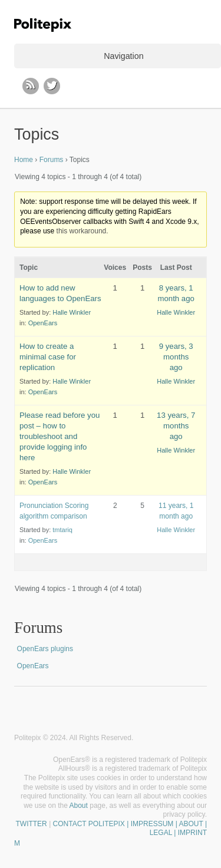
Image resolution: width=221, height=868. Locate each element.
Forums (52, 160)
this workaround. (83, 231)
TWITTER (31, 824)
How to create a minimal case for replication (48, 357)
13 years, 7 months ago (176, 426)
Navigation (123, 56)
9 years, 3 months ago (176, 357)
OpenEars (43, 323)
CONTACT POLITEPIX (89, 824)
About (79, 806)
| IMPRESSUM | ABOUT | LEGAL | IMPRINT (166, 829)
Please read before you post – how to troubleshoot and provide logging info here (60, 436)
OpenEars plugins (45, 649)
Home (24, 160)
